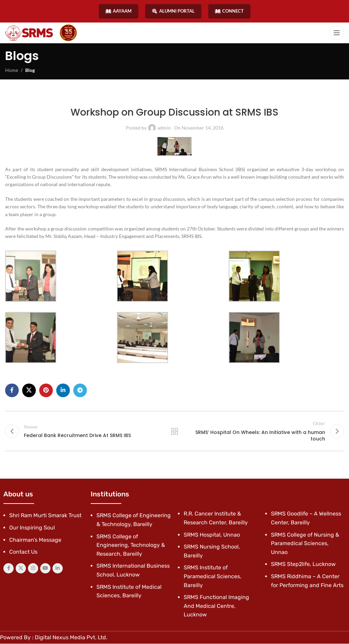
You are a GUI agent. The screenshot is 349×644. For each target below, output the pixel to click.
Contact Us (23, 552)
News (139, 97)
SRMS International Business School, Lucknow (193, 97)
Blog (30, 70)
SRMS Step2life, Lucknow (303, 564)
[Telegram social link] (80, 390)
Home (12, 70)
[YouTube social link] (45, 569)
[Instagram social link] (33, 569)
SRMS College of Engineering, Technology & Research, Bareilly (131, 545)
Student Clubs (257, 97)
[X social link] (29, 390)
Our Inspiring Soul (32, 528)
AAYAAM (119, 11)
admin (164, 128)
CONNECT (229, 11)
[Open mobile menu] (337, 33)
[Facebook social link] (12, 390)
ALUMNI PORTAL (173, 11)
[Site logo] (29, 33)
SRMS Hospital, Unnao (212, 535)
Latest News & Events (111, 97)
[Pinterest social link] (46, 390)
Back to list (174, 431)
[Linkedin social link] (63, 390)
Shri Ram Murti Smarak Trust (45, 516)
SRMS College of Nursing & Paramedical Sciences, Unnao (305, 543)
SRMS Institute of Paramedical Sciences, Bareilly (213, 576)
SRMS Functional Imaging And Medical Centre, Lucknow (216, 606)
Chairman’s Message (35, 540)
